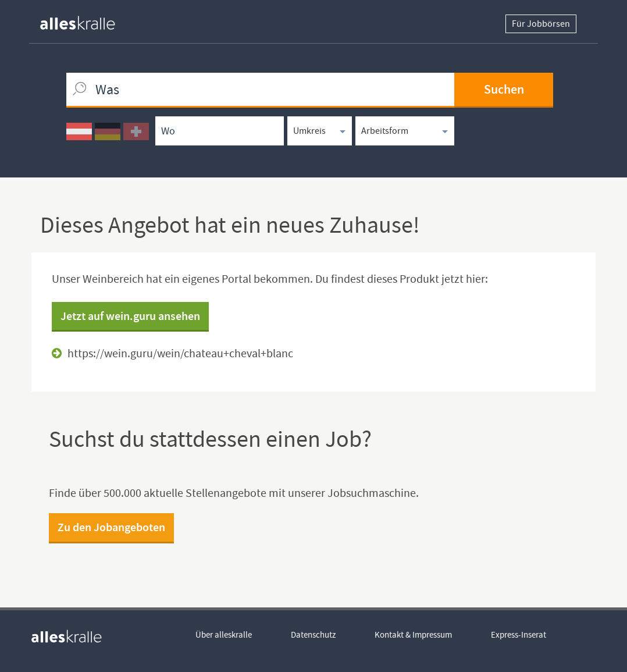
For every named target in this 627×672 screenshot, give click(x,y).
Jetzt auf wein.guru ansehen (130, 316)
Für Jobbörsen (541, 24)
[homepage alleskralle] (87, 20)
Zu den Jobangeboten (111, 527)
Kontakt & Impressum (413, 635)
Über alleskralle (224, 635)
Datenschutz (313, 635)
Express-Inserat (519, 635)
